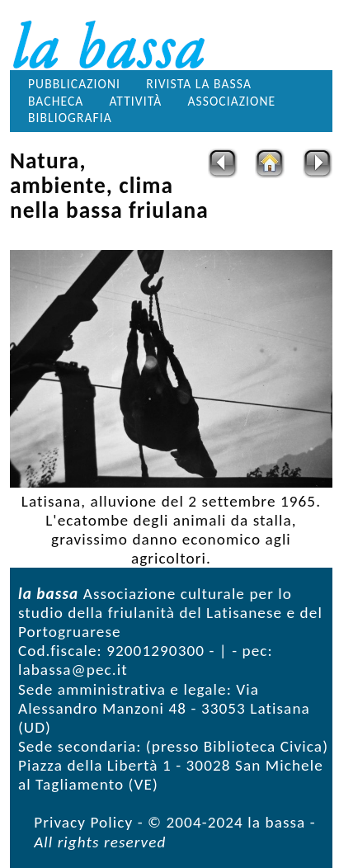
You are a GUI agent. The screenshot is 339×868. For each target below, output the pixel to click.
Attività (135, 101)
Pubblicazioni (74, 84)
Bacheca (56, 101)
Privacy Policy (83, 822)
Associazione (231, 101)
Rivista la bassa (199, 84)
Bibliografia (70, 118)
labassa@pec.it (73, 670)
